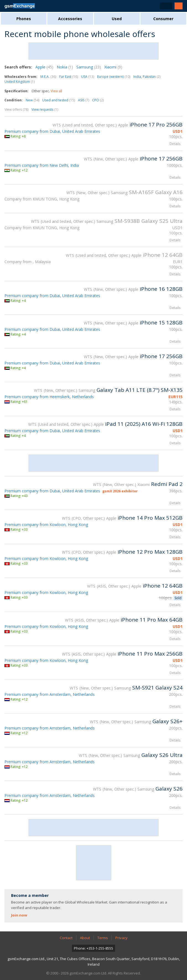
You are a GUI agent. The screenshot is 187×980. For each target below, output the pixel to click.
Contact (66, 938)
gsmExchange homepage (20, 6)
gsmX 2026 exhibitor (120, 491)
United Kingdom (20, 82)
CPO (98, 100)
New (33, 100)
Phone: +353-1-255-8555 (94, 948)
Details (175, 144)
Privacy (121, 938)
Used (117, 19)
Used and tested (59, 100)
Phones (24, 19)
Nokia (65, 67)
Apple (44, 67)
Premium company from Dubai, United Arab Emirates (52, 131)
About (85, 938)
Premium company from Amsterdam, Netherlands (50, 694)
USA (88, 77)
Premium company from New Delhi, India (42, 165)
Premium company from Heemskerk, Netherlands (49, 397)
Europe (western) (114, 77)
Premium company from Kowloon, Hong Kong (46, 525)
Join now (19, 915)
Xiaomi (113, 67)
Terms (103, 938)
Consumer (163, 19)
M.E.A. (48, 77)
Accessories (70, 19)
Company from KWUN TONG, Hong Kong (42, 199)
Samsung (89, 67)
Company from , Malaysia (28, 262)
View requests (45, 109)
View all (56, 91)
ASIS (84, 100)
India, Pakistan (147, 77)
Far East (69, 77)
